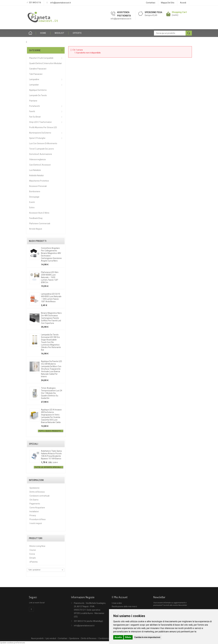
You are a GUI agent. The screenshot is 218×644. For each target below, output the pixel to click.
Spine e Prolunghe (37, 138)
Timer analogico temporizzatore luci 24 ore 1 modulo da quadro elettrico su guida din (52, 393)
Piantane (33, 101)
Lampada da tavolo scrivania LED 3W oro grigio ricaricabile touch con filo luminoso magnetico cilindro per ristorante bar (51, 342)
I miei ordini (117, 603)
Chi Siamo (34, 500)
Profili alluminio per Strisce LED (43, 127)
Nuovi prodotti (38, 241)
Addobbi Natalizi (36, 175)
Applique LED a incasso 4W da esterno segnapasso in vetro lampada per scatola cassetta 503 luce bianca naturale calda (51, 416)
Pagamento (35, 504)
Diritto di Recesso (37, 492)
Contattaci (151, 3)
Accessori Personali (38, 186)
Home (31, 33)
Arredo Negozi (36, 229)
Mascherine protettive (39, 181)
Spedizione (34, 488)
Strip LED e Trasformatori (40, 122)
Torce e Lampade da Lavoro (42, 149)
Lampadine (34, 79)
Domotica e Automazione (41, 154)
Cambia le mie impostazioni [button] (147, 637)
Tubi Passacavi (36, 74)
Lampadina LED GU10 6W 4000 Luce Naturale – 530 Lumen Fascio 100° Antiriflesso (51, 298)
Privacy (33, 515)
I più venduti (51, 638)
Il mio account (120, 597)
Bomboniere (35, 191)
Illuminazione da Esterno (40, 133)
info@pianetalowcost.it (61, 3)
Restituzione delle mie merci (124, 606)
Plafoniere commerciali (40, 224)
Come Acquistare (37, 508)
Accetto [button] (118, 637)
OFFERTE (77, 33)
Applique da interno (38, 90)
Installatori (34, 512)
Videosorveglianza (37, 159)
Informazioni (36, 480)
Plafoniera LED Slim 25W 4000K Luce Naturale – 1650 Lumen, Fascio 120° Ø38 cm (50, 277)
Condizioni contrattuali (39, 496)
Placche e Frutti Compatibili (41, 58)
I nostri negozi (36, 523)
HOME (43, 33)
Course (33, 550)
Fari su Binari (35, 117)
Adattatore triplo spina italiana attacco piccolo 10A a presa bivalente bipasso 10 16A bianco (51, 455)
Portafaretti (34, 106)
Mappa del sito (168, 3)
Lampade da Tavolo (38, 95)
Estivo (32, 208)
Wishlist (59, 33)
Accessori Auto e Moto (39, 213)
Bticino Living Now (37, 546)
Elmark (33, 558)
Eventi (32, 202)
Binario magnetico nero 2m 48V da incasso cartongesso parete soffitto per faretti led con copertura (51, 318)
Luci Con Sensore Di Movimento (43, 143)
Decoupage (34, 197)
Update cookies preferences (13, 643)
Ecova (32, 554)
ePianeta (34, 562)
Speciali (34, 444)
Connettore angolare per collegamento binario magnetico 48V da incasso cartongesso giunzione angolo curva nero (51, 254)
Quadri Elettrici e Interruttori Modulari (46, 63)
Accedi (183, 3)
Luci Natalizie (35, 170)
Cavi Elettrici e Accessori (40, 165)
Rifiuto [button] (128, 637)
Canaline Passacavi (38, 69)
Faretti (32, 111)
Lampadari (34, 85)
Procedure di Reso (38, 519)
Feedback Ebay (36, 218)
